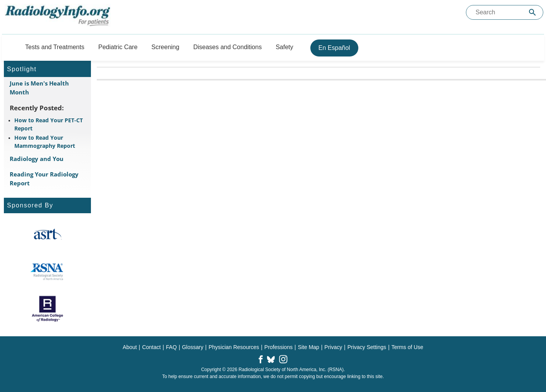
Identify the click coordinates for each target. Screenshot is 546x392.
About (130, 347)
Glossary (193, 347)
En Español (334, 48)
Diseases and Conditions (227, 47)
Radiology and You (37, 159)
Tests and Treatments (55, 47)
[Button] (9, 47)
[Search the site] (505, 12)
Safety (284, 47)
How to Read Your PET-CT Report (49, 124)
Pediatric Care (118, 47)
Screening (165, 47)
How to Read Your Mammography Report (45, 142)
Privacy (333, 347)
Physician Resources (234, 347)
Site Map (309, 347)
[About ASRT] (47, 235)
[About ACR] (47, 309)
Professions (278, 347)
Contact (151, 347)
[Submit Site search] (532, 13)
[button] (261, 360)
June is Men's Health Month (39, 88)
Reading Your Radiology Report (44, 179)
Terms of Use (407, 347)
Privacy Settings (367, 347)
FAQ (171, 347)
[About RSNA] (47, 272)
